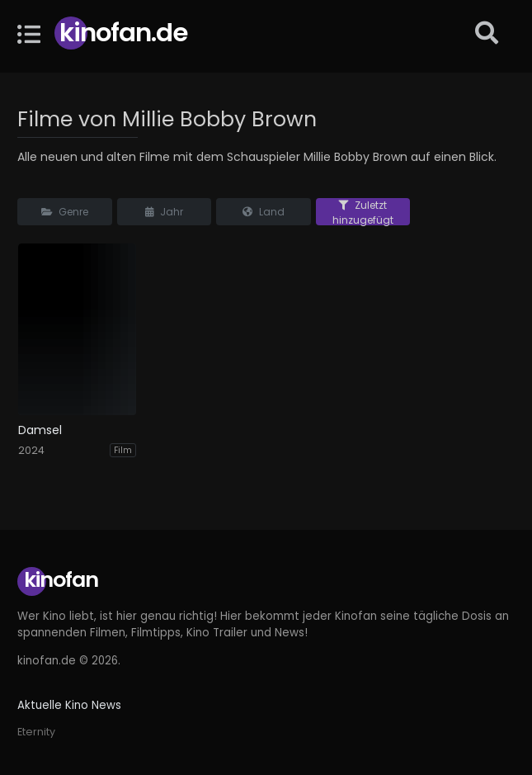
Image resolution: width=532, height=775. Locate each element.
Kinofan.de (123, 33)
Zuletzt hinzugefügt (363, 212)
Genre (65, 212)
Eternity (36, 732)
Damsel (40, 430)
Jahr (164, 212)
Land (264, 212)
